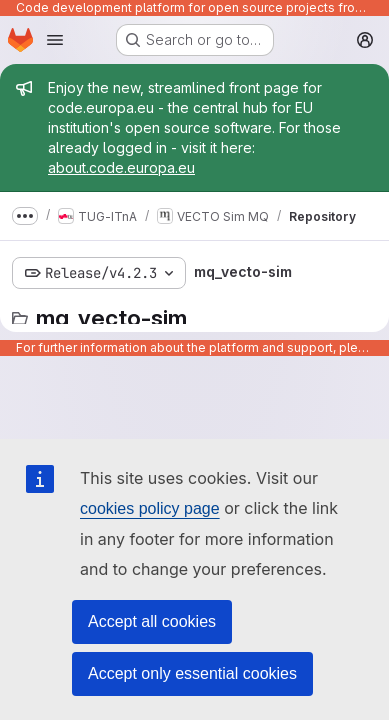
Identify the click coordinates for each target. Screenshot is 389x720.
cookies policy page (150, 508)
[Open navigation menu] (55, 40)
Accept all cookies (152, 621)
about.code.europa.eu (121, 167)
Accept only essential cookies (192, 673)
